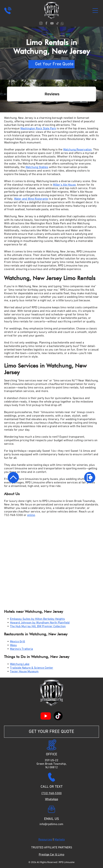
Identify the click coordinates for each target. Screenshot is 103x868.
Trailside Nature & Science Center (32, 668)
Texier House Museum (24, 672)
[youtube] (52, 24)
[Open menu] (95, 11)
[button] (7, 105)
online (31, 515)
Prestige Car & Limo (51, 855)
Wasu (13, 645)
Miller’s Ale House (64, 185)
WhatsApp (52, 799)
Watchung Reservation (77, 150)
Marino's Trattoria (21, 649)
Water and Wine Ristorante (31, 199)
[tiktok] (57, 24)
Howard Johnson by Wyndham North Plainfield (40, 623)
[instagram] (41, 24)
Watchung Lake (20, 664)
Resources (45, 840)
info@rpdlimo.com (51, 824)
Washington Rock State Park (38, 129)
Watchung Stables (37, 167)
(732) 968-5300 (51, 793)
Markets (60, 840)
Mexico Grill (17, 642)
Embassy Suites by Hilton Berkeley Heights (37, 619)
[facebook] (46, 24)
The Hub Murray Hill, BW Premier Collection (38, 626)
